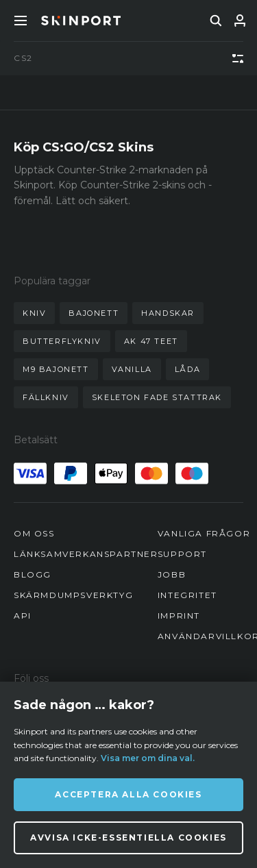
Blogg (33, 574)
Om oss (34, 533)
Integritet (187, 595)
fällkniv (46, 397)
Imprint (179, 616)
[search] (216, 21)
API (23, 616)
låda (187, 369)
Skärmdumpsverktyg (73, 595)
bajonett (94, 313)
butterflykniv (62, 341)
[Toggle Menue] (21, 21)
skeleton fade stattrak (157, 397)
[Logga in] (240, 21)
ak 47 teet (151, 341)
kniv (34, 313)
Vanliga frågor (204, 533)
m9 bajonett (56, 369)
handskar (168, 313)
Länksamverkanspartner (86, 554)
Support (182, 554)
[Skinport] (81, 21)
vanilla (132, 369)
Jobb (172, 574)
